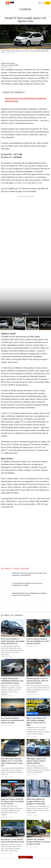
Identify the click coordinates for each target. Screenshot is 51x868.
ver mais (26, 858)
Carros (26, 9)
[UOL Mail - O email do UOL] (40, 3)
